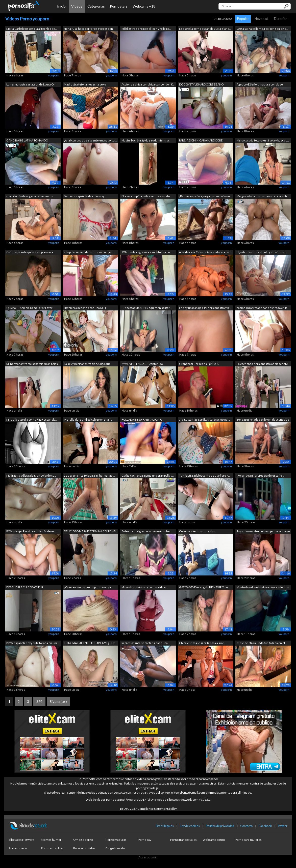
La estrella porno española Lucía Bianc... (205, 29)
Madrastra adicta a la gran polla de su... (31, 475)
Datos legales (165, 826)
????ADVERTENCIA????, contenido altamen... (142, 364)
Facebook (265, 826)
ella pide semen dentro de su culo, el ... (89, 252)
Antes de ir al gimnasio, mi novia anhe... (146, 531)
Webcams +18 (144, 6)
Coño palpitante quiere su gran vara (30, 252)
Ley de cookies (190, 826)
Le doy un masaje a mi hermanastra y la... (205, 308)
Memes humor (51, 840)
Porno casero (18, 848)
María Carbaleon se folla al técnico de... (31, 29)
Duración (281, 19)
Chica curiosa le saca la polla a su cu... (203, 643)
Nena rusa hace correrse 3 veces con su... (88, 29)
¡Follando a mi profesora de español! (260, 475)
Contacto (246, 826)
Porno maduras (116, 840)
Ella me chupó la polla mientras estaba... (147, 196)
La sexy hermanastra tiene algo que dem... (87, 364)
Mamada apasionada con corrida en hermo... (144, 588)
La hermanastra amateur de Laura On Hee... (31, 85)
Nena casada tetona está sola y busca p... (263, 140)
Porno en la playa (52, 848)
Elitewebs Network (21, 840)
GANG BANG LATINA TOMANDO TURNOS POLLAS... (27, 141)
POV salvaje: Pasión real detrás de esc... (32, 531)
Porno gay (145, 840)
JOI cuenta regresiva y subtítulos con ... (147, 252)
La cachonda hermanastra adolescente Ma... (262, 364)
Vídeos (77, 6)
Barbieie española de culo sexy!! (85, 196)
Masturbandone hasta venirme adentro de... (263, 588)
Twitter (283, 826)
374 (39, 701)
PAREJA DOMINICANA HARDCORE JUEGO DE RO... (201, 141)
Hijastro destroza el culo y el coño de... (261, 252)
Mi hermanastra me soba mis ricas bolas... (33, 364)
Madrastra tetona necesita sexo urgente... (85, 85)
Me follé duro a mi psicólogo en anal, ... (88, 419)
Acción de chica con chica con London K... (148, 84)
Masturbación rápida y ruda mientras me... (146, 141)
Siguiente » (58, 701)
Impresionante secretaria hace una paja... (145, 643)
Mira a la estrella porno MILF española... (32, 419)
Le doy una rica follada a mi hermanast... (89, 475)
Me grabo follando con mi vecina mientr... (263, 196)
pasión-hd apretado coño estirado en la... (263, 308)
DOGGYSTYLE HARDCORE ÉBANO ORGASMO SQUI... (201, 85)
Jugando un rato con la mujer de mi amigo (263, 531)
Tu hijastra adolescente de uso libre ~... (204, 475)
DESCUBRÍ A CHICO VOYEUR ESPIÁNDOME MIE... (25, 588)
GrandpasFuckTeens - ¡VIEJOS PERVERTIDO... (199, 364)
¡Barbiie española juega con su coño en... (205, 196)
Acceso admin (148, 857)
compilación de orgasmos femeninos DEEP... (30, 197)
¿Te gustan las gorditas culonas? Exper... (205, 419)
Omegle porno (83, 840)
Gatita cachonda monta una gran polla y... (147, 475)
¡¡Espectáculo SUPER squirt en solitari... (147, 308)
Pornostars (119, 6)
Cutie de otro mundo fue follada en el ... (262, 643)
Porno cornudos (84, 848)
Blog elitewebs (115, 848)
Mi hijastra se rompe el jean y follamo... (146, 29)
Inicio (61, 6)
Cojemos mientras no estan (197, 531)
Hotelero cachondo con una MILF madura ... (85, 308)
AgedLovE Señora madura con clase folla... (260, 85)
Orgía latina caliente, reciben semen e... (262, 29)
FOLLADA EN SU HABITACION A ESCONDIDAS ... (142, 420)
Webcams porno (214, 840)
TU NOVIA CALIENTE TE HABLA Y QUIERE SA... (90, 643)
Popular (243, 19)
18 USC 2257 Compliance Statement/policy (148, 809)
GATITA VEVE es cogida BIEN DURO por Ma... (204, 588)
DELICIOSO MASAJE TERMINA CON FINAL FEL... (90, 532)
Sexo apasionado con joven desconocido (263, 419)
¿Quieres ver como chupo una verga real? (87, 588)
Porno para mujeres (248, 840)
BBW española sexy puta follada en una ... (32, 643)
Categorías (96, 6)
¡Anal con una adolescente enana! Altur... (90, 140)
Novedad (261, 19)
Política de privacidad (220, 826)
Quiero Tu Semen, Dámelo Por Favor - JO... (30, 308)
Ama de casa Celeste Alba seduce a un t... (206, 252)
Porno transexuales (183, 840)
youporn (54, 75)
